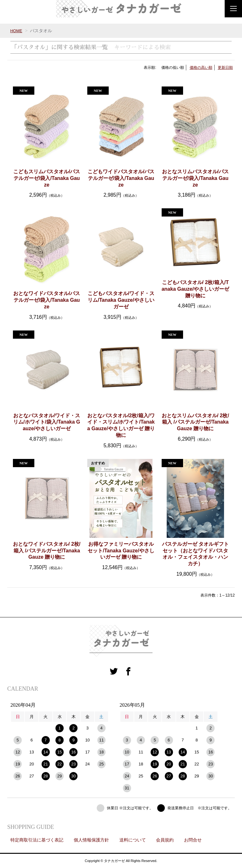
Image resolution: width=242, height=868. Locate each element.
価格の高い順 (201, 68)
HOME (17, 31)
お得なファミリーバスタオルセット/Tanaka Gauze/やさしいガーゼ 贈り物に (121, 551)
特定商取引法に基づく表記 (37, 840)
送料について (133, 840)
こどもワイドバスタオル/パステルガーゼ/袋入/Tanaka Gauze (121, 178)
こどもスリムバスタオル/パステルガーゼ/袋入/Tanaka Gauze (47, 178)
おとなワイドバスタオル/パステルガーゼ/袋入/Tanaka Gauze (47, 300)
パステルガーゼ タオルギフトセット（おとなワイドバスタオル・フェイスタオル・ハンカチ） (195, 554)
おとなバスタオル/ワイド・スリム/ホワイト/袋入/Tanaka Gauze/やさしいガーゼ (47, 422)
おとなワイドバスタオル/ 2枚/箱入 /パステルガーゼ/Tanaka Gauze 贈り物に (47, 551)
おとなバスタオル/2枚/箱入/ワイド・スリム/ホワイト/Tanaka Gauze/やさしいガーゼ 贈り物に (121, 425)
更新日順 (225, 68)
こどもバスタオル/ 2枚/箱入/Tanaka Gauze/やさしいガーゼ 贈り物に (195, 289)
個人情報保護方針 (91, 840)
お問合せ (193, 840)
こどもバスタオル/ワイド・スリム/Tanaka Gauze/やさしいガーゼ (121, 300)
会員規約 (165, 840)
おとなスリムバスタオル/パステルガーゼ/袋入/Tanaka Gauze (195, 178)
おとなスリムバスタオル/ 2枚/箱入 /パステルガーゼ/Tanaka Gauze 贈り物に (195, 422)
